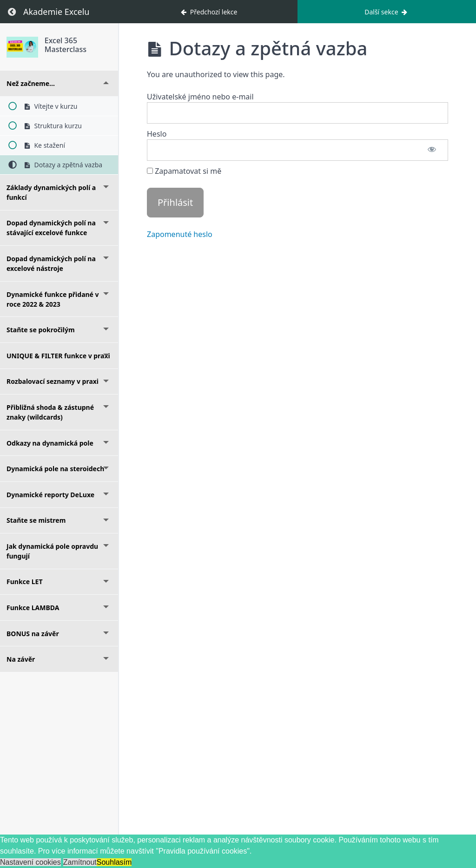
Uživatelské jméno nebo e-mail (200, 97)
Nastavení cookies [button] (30, 862)
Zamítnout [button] (80, 862)
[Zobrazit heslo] (432, 150)
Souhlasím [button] (114, 862)
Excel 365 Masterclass (66, 45)
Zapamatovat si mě (184, 171)
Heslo (157, 134)
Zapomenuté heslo (180, 234)
